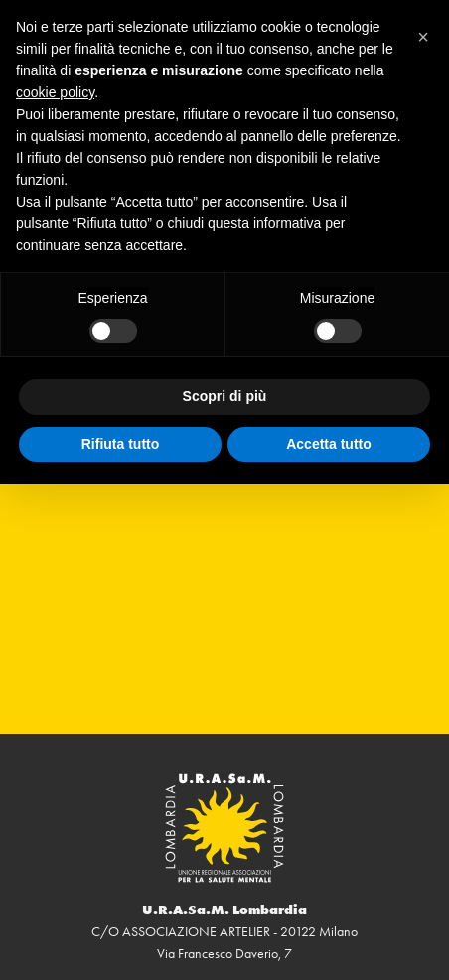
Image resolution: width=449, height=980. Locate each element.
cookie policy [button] (55, 92)
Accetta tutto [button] (329, 444)
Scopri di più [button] (225, 396)
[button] (423, 32)
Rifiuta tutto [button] (121, 444)
